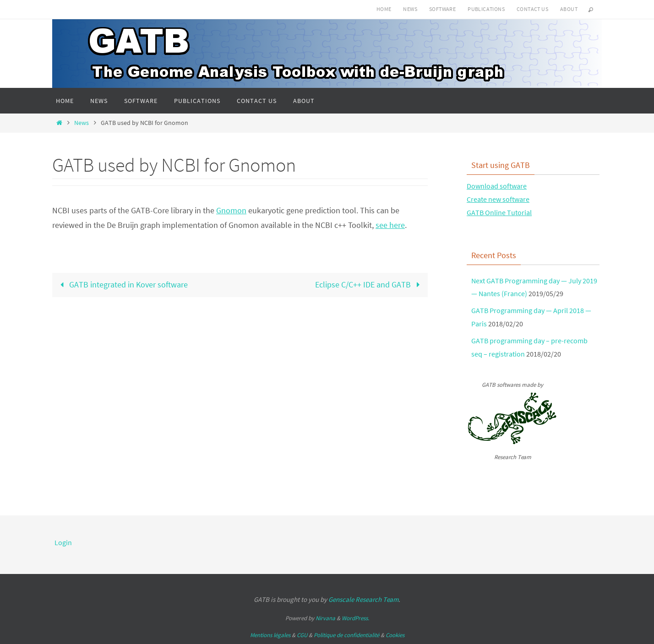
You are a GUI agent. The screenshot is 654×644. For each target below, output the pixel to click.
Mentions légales (270, 635)
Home (384, 9)
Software (442, 9)
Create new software (498, 199)
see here (390, 225)
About (569, 9)
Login (63, 542)
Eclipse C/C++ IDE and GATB (370, 284)
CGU (302, 635)
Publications (486, 9)
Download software (497, 186)
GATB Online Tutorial (499, 212)
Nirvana (325, 618)
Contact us (532, 9)
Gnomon (231, 210)
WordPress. (355, 618)
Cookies (395, 635)
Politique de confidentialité (346, 635)
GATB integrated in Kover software (122, 284)
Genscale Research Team (363, 599)
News (410, 9)
